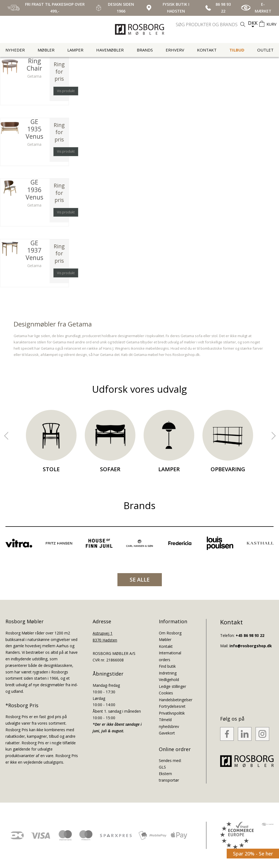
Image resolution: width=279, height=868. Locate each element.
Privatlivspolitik (172, 713)
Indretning (168, 673)
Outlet (265, 50)
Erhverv (175, 50)
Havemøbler (110, 50)
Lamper (75, 50)
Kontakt (207, 50)
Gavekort (167, 733)
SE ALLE (140, 580)
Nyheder (15, 50)
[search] (211, 25)
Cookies (166, 693)
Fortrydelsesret (172, 706)
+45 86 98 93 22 (250, 635)
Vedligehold (169, 680)
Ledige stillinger (172, 686)
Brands (145, 50)
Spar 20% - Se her (253, 854)
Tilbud (237, 50)
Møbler (46, 50)
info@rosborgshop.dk (251, 646)
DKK (253, 23)
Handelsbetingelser (176, 700)
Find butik (167, 666)
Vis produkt (66, 91)
